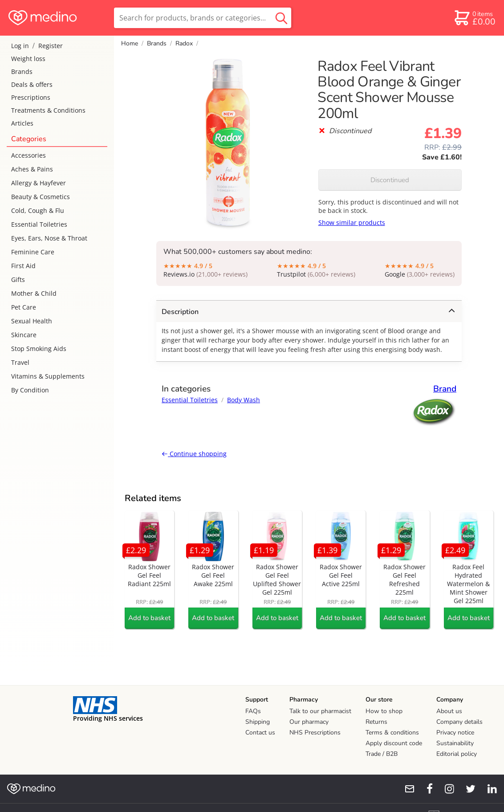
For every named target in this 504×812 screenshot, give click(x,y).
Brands (22, 71)
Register (51, 46)
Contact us (260, 732)
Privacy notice (455, 732)
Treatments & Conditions (48, 110)
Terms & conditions (392, 732)
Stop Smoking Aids (39, 349)
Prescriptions (31, 97)
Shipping (258, 722)
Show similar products (352, 222)
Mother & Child (34, 293)
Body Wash (244, 400)
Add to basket (149, 618)
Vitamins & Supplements (48, 376)
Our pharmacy (309, 722)
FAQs (253, 711)
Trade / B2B (382, 754)
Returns (376, 722)
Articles (22, 123)
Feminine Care (33, 252)
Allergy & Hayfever (39, 183)
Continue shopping (194, 454)
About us (449, 711)
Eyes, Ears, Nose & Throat (49, 238)
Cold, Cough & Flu (38, 210)
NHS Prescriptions (315, 732)
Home (130, 43)
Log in (20, 46)
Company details (459, 722)
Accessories (28, 155)
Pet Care (24, 307)
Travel (20, 362)
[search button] (281, 18)
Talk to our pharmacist (320, 711)
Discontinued (390, 180)
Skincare (24, 335)
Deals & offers (32, 84)
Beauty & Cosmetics (41, 197)
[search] (203, 18)
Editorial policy (457, 754)
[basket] (474, 18)
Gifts (18, 280)
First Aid (23, 266)
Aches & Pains (32, 169)
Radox (184, 43)
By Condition (30, 390)
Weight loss (28, 59)
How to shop (384, 711)
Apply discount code (394, 743)
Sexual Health (32, 321)
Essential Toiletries (39, 224)
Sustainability (455, 743)
